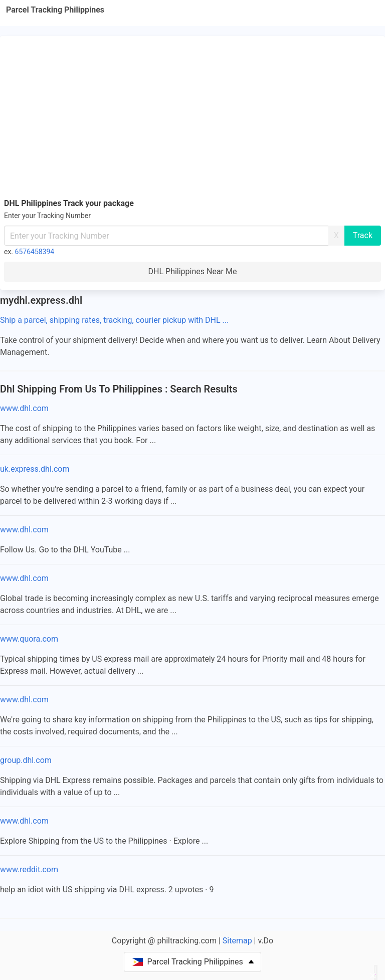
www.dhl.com (24, 408)
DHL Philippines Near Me (193, 271)
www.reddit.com (29, 869)
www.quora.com (29, 639)
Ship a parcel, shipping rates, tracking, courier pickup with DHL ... (114, 320)
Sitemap (237, 941)
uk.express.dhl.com (35, 469)
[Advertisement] (192, 115)
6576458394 (35, 252)
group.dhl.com (26, 760)
